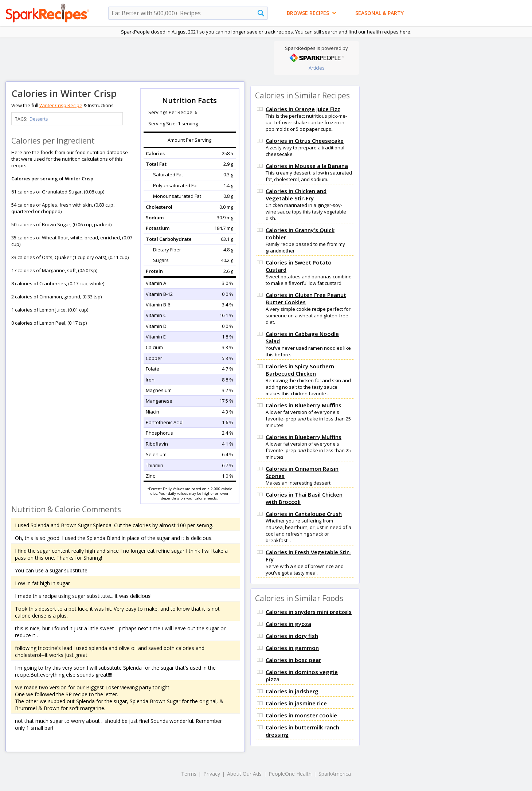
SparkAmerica (335, 774)
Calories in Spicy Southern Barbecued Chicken (300, 370)
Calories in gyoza (288, 624)
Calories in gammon (292, 648)
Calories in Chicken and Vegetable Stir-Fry (296, 195)
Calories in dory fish (292, 636)
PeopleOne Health (290, 774)
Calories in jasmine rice (296, 703)
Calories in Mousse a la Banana (307, 166)
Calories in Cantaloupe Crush (304, 514)
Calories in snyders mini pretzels (309, 612)
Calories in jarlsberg (292, 691)
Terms (189, 774)
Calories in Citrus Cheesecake (305, 141)
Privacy (212, 774)
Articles (317, 68)
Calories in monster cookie (301, 715)
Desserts (39, 119)
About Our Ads (244, 774)
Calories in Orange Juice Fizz (303, 109)
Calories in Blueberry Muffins (304, 405)
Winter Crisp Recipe (61, 105)
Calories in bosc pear (293, 660)
